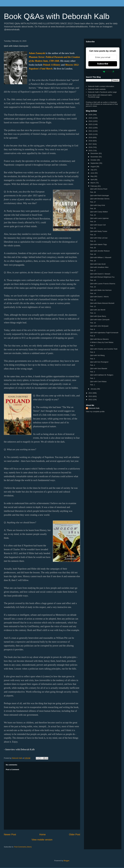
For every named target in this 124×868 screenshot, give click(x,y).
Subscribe (103, 64)
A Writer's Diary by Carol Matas (102, 342)
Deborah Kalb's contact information (101, 86)
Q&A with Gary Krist (97, 205)
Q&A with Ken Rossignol (99, 362)
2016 (91, 147)
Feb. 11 (93, 313)
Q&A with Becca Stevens (99, 339)
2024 (91, 121)
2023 (91, 124)
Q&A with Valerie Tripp (98, 244)
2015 (91, 151)
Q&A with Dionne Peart (99, 189)
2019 (91, 138)
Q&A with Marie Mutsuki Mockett (102, 303)
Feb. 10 (93, 323)
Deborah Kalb (94, 408)
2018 (91, 141)
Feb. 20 (93, 248)
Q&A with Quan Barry (98, 316)
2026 (91, 115)
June (93, 173)
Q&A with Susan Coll (98, 225)
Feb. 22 (93, 235)
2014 (91, 393)
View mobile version (42, 840)
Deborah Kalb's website (97, 89)
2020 (91, 134)
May (92, 176)
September (95, 163)
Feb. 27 (93, 202)
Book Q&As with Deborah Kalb (57, 16)
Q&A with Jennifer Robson (100, 251)
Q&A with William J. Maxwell (101, 257)
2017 (91, 144)
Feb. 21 (93, 241)
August (93, 167)
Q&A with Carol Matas (98, 382)
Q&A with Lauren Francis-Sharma (103, 284)
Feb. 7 (92, 346)
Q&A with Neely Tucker (99, 231)
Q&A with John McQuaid (99, 326)
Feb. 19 (93, 254)
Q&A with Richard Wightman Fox (102, 277)
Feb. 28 (93, 192)
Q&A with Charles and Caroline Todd (104, 349)
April (92, 180)
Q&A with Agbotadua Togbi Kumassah (104, 333)
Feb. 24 (93, 222)
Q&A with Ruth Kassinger (99, 195)
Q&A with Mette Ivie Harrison (101, 290)
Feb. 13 (93, 300)
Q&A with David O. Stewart (100, 274)
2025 (91, 118)
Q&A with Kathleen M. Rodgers (102, 375)
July (92, 170)
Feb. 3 (92, 372)
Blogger (66, 861)
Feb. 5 (92, 359)
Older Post (75, 835)
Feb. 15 (93, 287)
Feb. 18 (93, 261)
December (95, 153)
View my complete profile (95, 412)
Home (43, 835)
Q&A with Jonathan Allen (99, 267)
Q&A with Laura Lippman (99, 218)
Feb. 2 (92, 378)
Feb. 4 (92, 365)
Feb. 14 (93, 293)
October (94, 160)
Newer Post (10, 835)
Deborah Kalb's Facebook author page (102, 92)
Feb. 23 (93, 228)
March (93, 183)
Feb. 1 (92, 385)
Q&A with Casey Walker (99, 212)
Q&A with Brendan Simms (100, 199)
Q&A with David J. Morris (99, 297)
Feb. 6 (92, 352)
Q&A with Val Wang (97, 355)
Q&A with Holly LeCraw (99, 238)
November (95, 157)
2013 (91, 396)
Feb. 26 (93, 208)
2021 (91, 131)
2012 (91, 400)
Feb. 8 (92, 336)
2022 (91, 128)
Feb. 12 (93, 306)
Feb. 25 (93, 215)
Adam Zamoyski (37, 53)
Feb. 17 (93, 270)
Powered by (103, 71)
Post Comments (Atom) (23, 847)
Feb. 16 (93, 280)
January (94, 389)
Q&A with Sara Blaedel (99, 368)
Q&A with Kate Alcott (98, 264)
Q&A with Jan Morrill (98, 310)
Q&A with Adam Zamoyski (100, 320)
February (94, 186)
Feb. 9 (92, 329)
